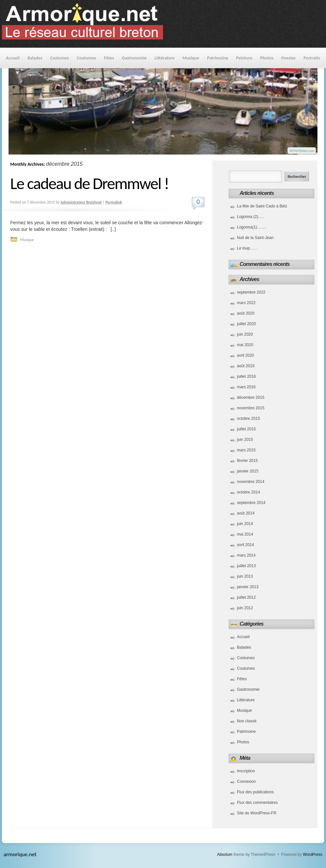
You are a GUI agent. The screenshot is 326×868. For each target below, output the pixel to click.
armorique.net (20, 854)
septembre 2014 (251, 503)
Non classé (247, 721)
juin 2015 (245, 440)
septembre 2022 (251, 292)
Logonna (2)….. (251, 217)
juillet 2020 (246, 324)
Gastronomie (134, 58)
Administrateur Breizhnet (81, 202)
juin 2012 (245, 608)
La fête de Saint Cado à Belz (262, 206)
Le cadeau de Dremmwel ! (89, 183)
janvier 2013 (248, 587)
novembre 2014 (251, 482)
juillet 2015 (246, 429)
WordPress (313, 855)
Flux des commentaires (257, 803)
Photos (267, 58)
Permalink (114, 202)
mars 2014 (246, 555)
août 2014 (246, 513)
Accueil (13, 58)
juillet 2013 (246, 566)
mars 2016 (246, 387)
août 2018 (246, 366)
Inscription (246, 771)
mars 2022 (246, 303)
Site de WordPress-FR (257, 813)
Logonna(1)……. (252, 227)
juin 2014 (245, 524)
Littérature (164, 58)
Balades (35, 58)
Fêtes (109, 58)
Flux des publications (255, 792)
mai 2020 (245, 345)
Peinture (244, 58)
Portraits (312, 58)
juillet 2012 (246, 597)
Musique (191, 58)
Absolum (225, 855)
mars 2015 (246, 450)
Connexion (246, 782)
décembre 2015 (251, 398)
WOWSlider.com (302, 151)
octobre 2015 (248, 419)
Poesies (288, 58)
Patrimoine (218, 58)
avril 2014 (245, 545)
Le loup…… (247, 248)
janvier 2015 (248, 471)
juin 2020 (245, 334)
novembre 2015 (251, 408)
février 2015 (247, 461)
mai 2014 (245, 534)
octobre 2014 (248, 492)
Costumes (60, 58)
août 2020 (246, 313)
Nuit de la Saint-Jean (255, 238)
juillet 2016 (246, 376)
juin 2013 (245, 576)
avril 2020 (245, 355)
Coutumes (87, 58)
